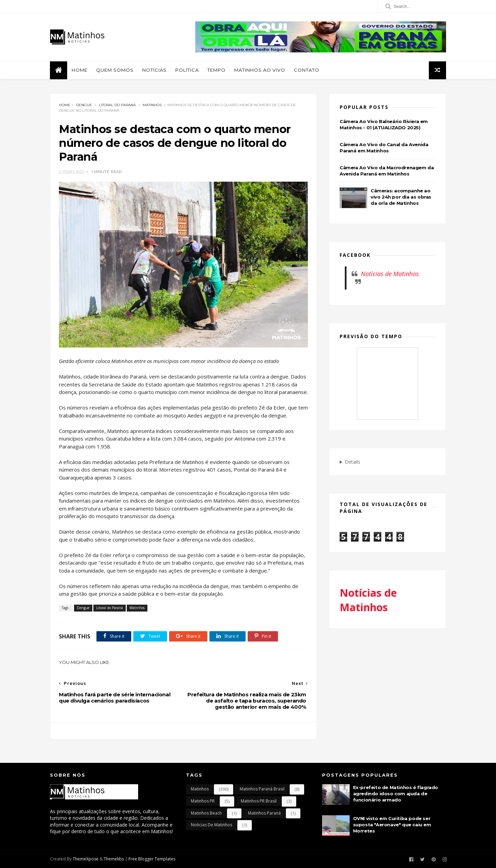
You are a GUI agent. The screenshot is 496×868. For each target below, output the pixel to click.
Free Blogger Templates (152, 859)
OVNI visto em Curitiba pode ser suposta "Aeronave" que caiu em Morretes (392, 825)
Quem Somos (115, 70)
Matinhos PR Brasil (259, 801)
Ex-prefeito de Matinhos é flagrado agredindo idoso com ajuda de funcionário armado (396, 794)
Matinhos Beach (206, 813)
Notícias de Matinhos (390, 274)
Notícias (154, 70)
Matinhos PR (203, 801)
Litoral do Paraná (117, 105)
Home (80, 70)
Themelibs (114, 859)
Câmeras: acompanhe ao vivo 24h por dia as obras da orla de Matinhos (401, 197)
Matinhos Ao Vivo (260, 70)
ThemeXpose (86, 859)
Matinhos (152, 105)
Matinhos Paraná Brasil (262, 789)
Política (187, 70)
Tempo (216, 70)
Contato (307, 70)
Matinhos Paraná (264, 813)
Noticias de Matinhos (211, 825)
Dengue (84, 105)
